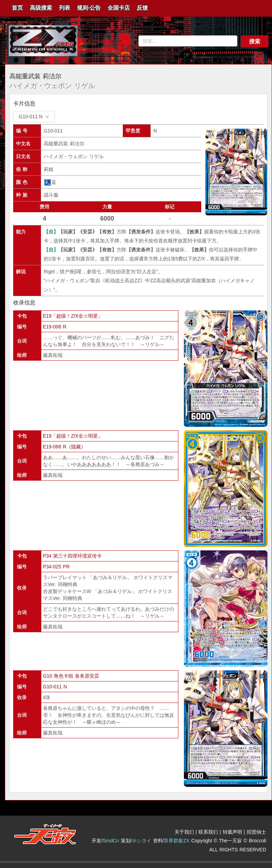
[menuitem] (17, 8)
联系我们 (208, 832)
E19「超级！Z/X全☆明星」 (73, 316)
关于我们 (184, 832)
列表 (65, 8)
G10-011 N (55, 687)
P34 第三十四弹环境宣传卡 (73, 556)
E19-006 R (55, 327)
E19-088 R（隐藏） (65, 447)
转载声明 (232, 832)
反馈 (142, 8)
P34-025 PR (56, 567)
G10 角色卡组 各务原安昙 (71, 676)
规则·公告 (89, 8)
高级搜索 (41, 8)
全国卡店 (119, 8)
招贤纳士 (256, 832)
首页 (17, 8)
